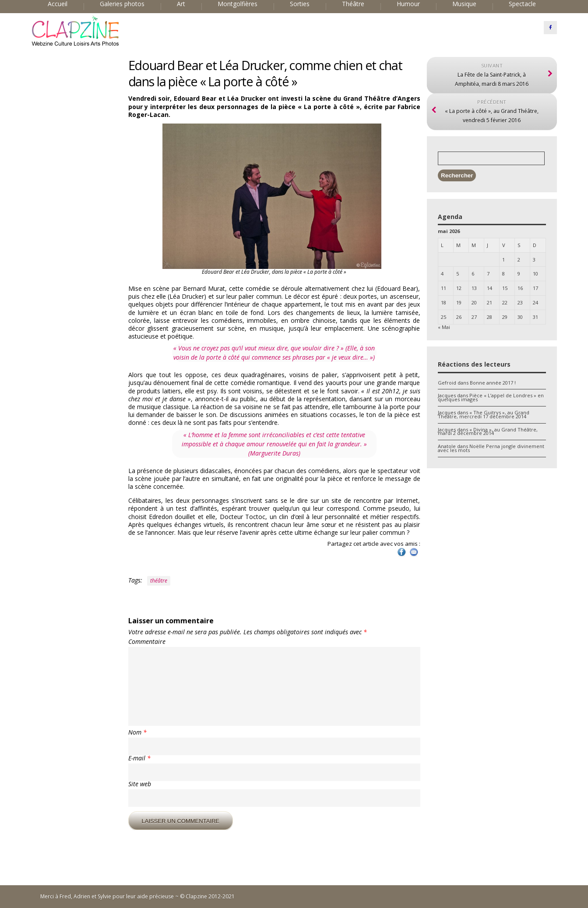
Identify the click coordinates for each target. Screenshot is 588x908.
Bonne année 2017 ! (493, 383)
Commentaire (147, 642)
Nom (137, 732)
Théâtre (353, 4)
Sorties (300, 4)
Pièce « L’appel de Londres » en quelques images (491, 397)
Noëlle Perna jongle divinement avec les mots (491, 448)
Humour (408, 4)
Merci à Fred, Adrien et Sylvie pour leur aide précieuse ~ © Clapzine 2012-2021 (137, 896)
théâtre (159, 581)
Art (181, 4)
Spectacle (522, 4)
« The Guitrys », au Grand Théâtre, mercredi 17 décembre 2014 (484, 414)
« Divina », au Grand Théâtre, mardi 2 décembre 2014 (488, 431)
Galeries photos (122, 4)
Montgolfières (238, 4)
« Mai (444, 327)
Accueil (58, 4)
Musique (464, 4)
